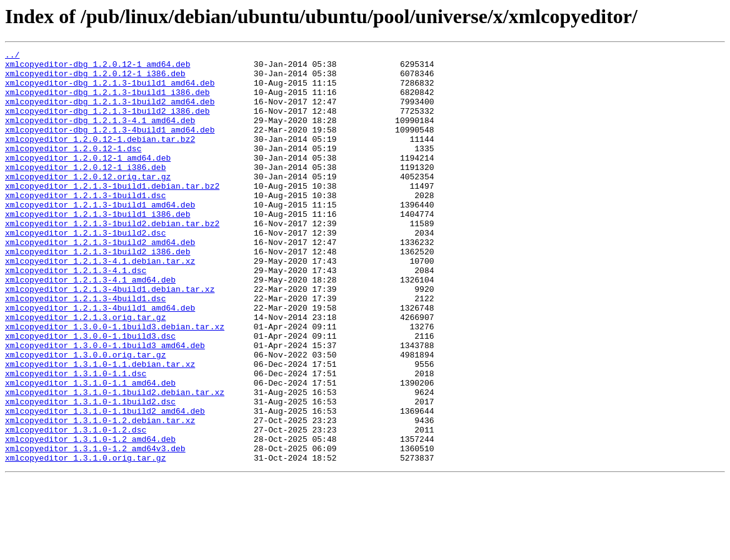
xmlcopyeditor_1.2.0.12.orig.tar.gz (88, 202)
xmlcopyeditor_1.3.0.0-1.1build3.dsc (90, 394)
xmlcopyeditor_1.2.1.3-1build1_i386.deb (97, 247)
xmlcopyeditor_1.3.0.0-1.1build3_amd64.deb (105, 405)
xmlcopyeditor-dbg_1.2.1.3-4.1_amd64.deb (100, 135)
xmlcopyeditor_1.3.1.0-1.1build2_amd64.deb (105, 484)
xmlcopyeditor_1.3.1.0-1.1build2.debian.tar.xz (115, 461)
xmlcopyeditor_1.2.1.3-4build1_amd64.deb (100, 360)
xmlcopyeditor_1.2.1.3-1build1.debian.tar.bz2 (112, 214)
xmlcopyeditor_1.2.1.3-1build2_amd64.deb (100, 281)
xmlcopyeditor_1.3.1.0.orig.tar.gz (85, 540)
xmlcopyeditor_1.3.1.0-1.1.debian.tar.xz (100, 427)
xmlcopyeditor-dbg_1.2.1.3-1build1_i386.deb (107, 101)
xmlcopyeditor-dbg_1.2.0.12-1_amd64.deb (97, 67)
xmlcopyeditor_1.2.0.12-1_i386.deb (85, 191)
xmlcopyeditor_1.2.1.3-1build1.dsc (85, 225)
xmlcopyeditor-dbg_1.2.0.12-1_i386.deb (95, 79)
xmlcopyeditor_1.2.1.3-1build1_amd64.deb (100, 236)
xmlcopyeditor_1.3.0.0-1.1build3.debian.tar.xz (115, 382)
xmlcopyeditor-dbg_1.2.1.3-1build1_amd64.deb (110, 90)
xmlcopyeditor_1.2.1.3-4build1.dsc (85, 349)
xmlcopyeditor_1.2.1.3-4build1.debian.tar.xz (110, 337)
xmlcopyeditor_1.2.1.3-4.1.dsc (76, 315)
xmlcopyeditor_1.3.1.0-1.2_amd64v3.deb (95, 529)
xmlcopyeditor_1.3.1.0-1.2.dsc (76, 506)
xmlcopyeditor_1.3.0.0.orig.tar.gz (85, 416)
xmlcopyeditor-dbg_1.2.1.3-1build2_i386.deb (107, 124)
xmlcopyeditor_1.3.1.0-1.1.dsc (76, 439)
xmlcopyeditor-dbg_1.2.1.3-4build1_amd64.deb (110, 146)
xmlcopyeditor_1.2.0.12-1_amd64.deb (88, 180)
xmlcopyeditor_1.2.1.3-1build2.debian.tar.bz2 (112, 259)
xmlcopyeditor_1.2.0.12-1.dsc (73, 169)
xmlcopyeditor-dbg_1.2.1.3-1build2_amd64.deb (110, 112)
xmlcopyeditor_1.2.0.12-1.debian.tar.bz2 (100, 157)
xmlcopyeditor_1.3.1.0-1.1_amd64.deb (90, 450)
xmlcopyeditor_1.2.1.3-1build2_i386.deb (97, 292)
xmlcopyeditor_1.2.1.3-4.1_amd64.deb (90, 326)
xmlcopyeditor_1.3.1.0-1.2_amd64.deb (90, 517)
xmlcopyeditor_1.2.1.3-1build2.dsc (85, 270)
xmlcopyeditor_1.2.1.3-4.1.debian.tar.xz (100, 304)
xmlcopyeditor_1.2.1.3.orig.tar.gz (85, 371)
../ (12, 56)
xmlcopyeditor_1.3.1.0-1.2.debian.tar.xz (100, 495)
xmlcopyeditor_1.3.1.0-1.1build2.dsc (90, 472)
